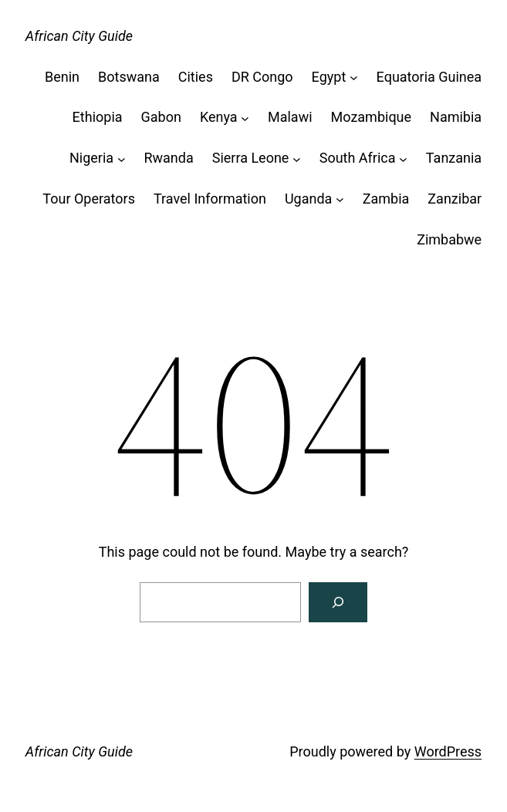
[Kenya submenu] (245, 118)
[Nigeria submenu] (122, 158)
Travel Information (210, 199)
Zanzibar (455, 199)
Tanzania (454, 158)
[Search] (338, 602)
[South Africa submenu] (403, 158)
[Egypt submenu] (354, 77)
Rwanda (168, 158)
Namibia (456, 117)
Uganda (308, 199)
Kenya (219, 117)
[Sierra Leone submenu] (297, 158)
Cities (196, 77)
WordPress (448, 751)
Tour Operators (89, 199)
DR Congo (262, 77)
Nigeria (91, 158)
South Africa (358, 158)
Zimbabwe (449, 239)
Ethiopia (98, 117)
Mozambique (372, 117)
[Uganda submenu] (340, 199)
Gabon (161, 117)
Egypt (329, 77)
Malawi (290, 117)
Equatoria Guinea (429, 77)
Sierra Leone (251, 158)
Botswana (129, 77)
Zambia (386, 199)
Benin (62, 77)
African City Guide (79, 36)
